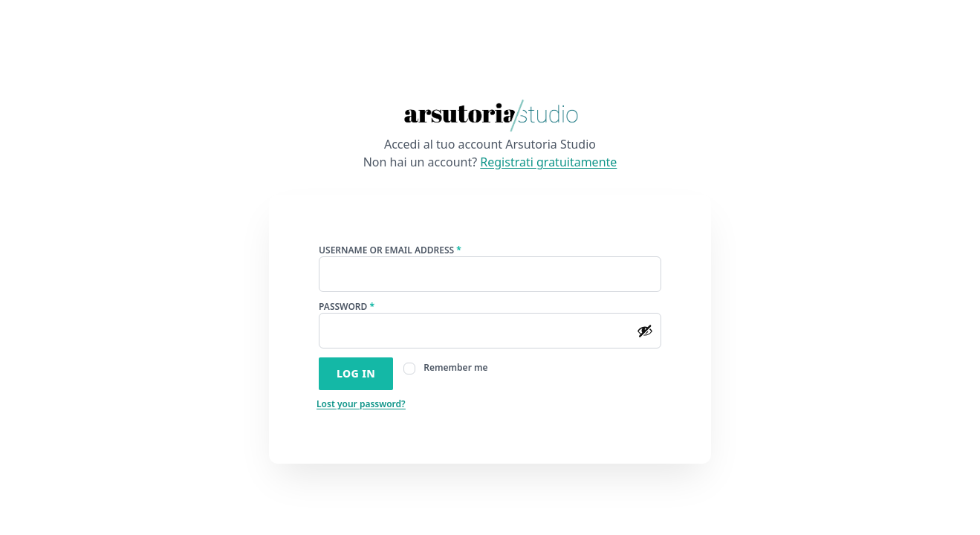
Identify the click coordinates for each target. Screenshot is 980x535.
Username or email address (409, 250)
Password (366, 307)
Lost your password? (361, 404)
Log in (356, 373)
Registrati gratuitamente (548, 162)
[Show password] (645, 331)
